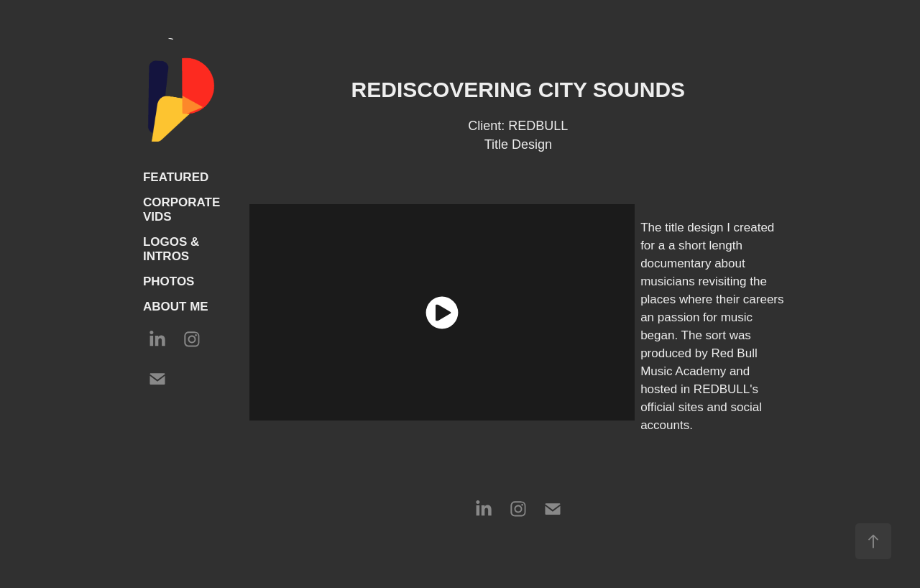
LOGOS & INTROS (171, 249)
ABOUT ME (176, 307)
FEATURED (176, 177)
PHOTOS (169, 281)
